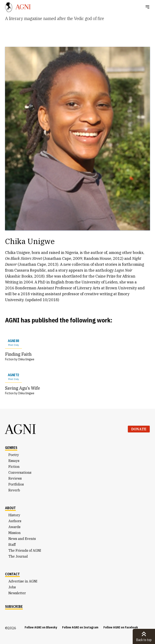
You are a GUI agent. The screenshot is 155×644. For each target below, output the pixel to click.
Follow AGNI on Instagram (80, 627)
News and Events (22, 539)
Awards (14, 527)
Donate (139, 429)
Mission (15, 533)
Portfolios (16, 484)
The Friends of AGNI (25, 550)
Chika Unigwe (26, 359)
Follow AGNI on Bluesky (41, 627)
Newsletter (17, 593)
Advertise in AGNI (23, 581)
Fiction (14, 467)
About (10, 508)
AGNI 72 (13, 377)
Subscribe (14, 606)
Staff (12, 545)
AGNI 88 (13, 343)
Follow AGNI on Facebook (121, 627)
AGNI (21, 429)
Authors (15, 521)
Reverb (14, 490)
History (14, 515)
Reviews (15, 478)
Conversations (20, 472)
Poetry (14, 455)
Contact (12, 574)
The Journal (18, 556)
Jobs (12, 587)
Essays (14, 461)
